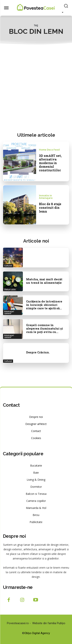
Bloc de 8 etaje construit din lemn (50, 208)
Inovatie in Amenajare (46, 197)
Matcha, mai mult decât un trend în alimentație (44, 281)
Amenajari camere (9, 312)
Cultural (8, 266)
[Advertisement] (36, 88)
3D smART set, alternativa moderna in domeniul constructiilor (50, 163)
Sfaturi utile (10, 289)
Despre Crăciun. (38, 352)
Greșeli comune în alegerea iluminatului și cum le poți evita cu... (45, 328)
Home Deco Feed (49, 150)
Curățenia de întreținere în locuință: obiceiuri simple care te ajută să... (44, 305)
